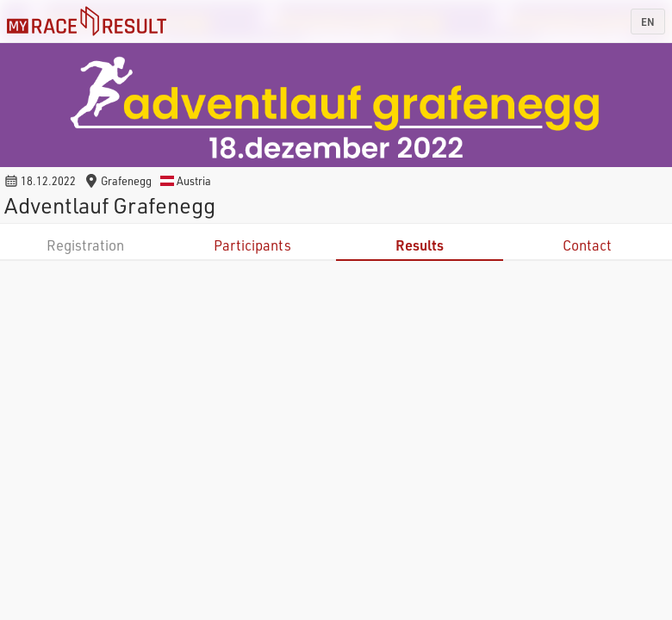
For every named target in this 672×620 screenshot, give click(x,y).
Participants (252, 245)
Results (420, 245)
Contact (587, 245)
